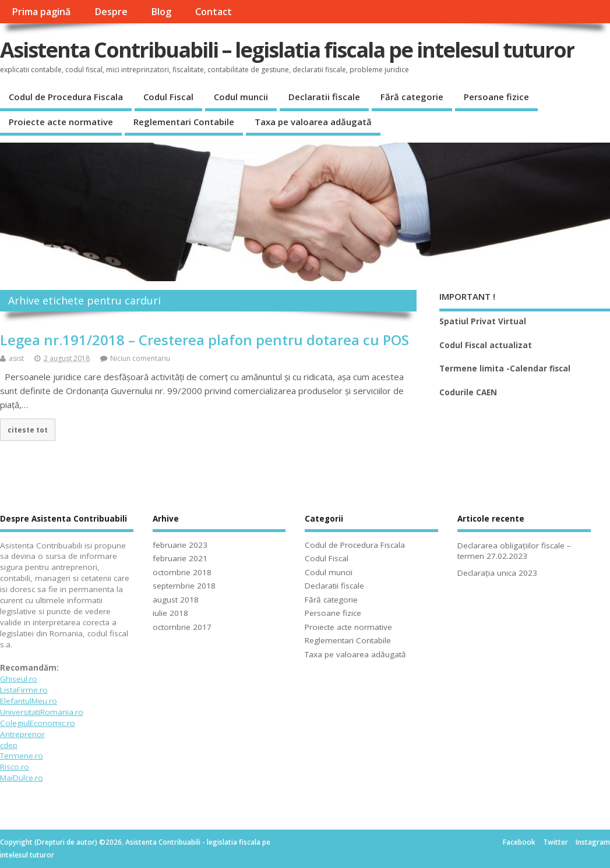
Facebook (519, 842)
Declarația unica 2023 (497, 573)
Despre (111, 12)
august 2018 (176, 600)
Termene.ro (22, 756)
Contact (214, 12)
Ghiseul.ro (19, 679)
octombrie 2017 (182, 627)
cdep (9, 745)
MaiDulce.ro (22, 778)
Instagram (593, 842)
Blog (161, 12)
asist (16, 358)
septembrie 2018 (184, 586)
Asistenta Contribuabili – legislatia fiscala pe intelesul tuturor (287, 50)
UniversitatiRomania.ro (42, 712)
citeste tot (28, 430)
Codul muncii (241, 97)
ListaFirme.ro (24, 690)
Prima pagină (41, 12)
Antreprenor (22, 734)
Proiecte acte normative (61, 122)
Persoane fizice (496, 97)
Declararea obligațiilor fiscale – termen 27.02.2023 (514, 551)
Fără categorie (412, 97)
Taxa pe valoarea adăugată (313, 122)
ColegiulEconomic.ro (38, 723)
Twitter (556, 842)
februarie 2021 (180, 558)
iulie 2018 (170, 613)
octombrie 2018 (182, 572)
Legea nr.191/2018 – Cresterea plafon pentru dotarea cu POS (204, 340)
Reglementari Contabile (184, 122)
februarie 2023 (180, 545)
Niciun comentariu (140, 358)
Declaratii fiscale (324, 97)
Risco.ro (15, 767)
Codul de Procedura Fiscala (66, 97)
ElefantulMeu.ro (29, 701)
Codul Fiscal (168, 97)
